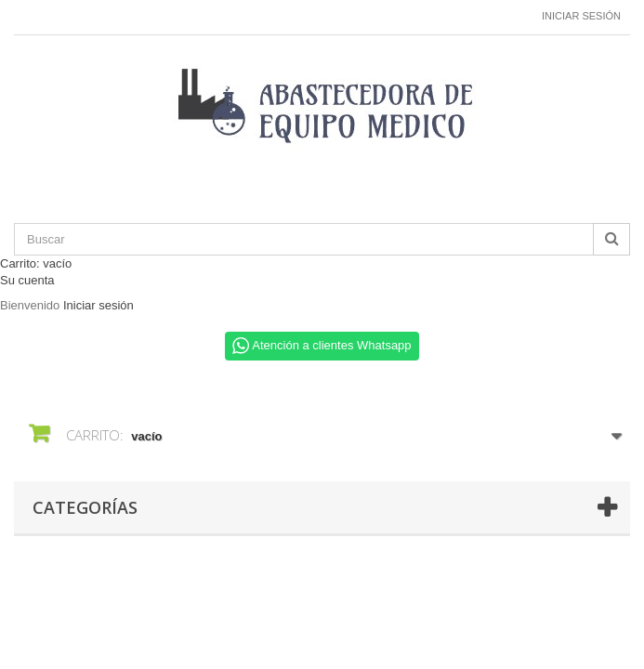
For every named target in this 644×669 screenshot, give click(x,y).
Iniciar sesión (581, 16)
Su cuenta (27, 280)
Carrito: (36, 263)
